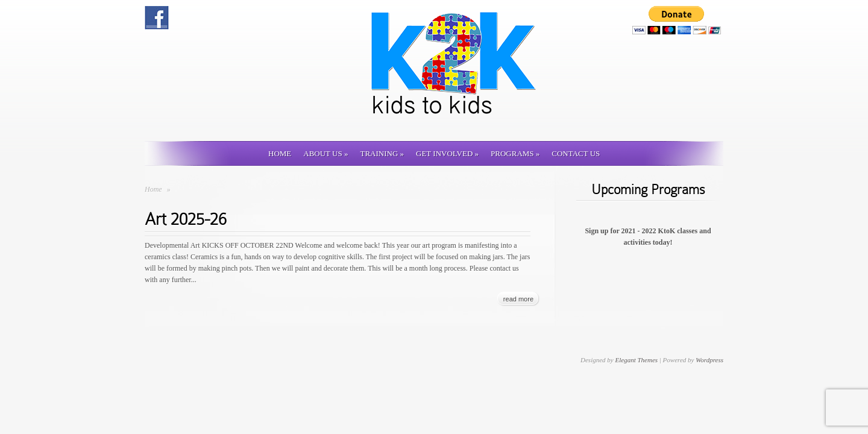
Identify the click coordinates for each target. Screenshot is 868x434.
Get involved (447, 153)
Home (280, 153)
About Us (325, 153)
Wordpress (709, 360)
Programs (515, 153)
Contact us (576, 153)
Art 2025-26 (186, 219)
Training (382, 153)
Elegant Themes (636, 360)
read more (518, 299)
